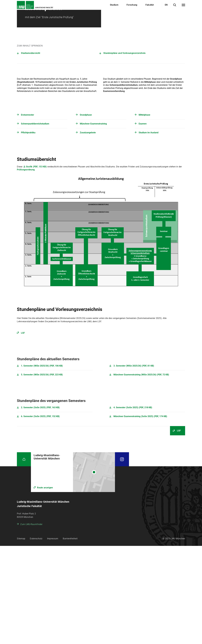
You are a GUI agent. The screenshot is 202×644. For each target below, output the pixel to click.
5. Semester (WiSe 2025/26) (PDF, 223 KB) (42, 473)
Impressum (53, 637)
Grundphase (86, 213)
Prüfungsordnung (26, 268)
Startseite (21, 16)
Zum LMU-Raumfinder (31, 622)
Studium (32, 16)
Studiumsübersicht (31, 151)
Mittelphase (144, 213)
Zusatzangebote (88, 231)
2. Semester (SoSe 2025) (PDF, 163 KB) (40, 506)
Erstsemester (28, 213)
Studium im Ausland (149, 231)
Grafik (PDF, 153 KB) (36, 265)
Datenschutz (36, 637)
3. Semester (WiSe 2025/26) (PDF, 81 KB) (134, 464)
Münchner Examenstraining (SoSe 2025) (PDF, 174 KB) (140, 514)
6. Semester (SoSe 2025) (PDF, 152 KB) (40, 514)
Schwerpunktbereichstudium (35, 222)
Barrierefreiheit (70, 637)
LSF (23, 431)
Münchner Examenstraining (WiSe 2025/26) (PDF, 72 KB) (141, 473)
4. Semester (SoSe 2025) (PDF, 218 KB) (133, 506)
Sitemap (21, 637)
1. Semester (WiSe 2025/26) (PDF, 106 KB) (42, 464)
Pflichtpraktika (28, 231)
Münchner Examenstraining (93, 222)
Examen (143, 222)
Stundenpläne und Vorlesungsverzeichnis (124, 151)
